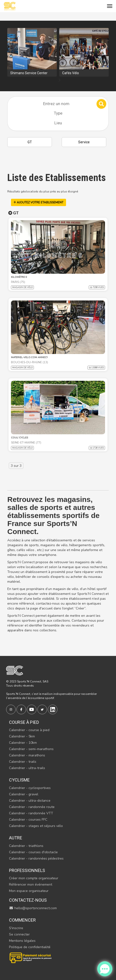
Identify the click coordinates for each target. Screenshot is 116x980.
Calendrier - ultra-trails (27, 768)
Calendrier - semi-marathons (31, 749)
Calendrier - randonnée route (32, 807)
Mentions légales (22, 941)
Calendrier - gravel (24, 794)
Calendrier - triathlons (26, 846)
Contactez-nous (28, 900)
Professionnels (27, 870)
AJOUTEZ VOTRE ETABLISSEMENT (39, 202)
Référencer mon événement (31, 885)
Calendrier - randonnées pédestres (36, 858)
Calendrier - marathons (27, 755)
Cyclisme (19, 780)
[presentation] (59, 80)
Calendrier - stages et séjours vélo (36, 826)
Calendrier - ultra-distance (30, 801)
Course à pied (24, 722)
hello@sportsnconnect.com (33, 908)
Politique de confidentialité (30, 947)
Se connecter (19, 934)
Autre (16, 838)
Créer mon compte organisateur (34, 878)
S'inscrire (16, 928)
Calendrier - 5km (22, 736)
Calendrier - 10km (23, 743)
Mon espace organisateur (29, 891)
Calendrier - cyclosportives (30, 788)
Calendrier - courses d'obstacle (33, 852)
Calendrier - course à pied (29, 730)
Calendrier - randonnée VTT (31, 813)
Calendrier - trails (23, 762)
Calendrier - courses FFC (28, 820)
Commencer (22, 920)
